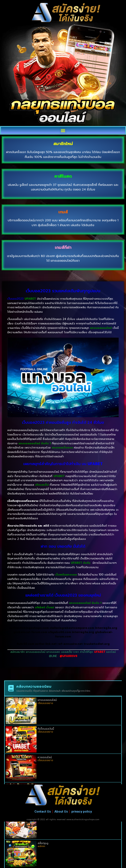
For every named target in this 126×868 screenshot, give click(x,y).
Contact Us (43, 812)
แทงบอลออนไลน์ (47, 700)
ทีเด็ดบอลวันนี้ (46, 729)
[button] (63, 130)
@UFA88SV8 (68, 656)
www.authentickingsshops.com (83, 819)
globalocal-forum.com (30, 632)
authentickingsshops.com (29, 628)
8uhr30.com (25, 644)
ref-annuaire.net (70, 644)
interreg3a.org (106, 628)
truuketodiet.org (97, 644)
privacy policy (82, 812)
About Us (61, 812)
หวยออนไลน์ (45, 757)
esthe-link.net (46, 644)
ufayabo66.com (60, 632)
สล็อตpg (43, 843)
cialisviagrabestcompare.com (72, 628)
